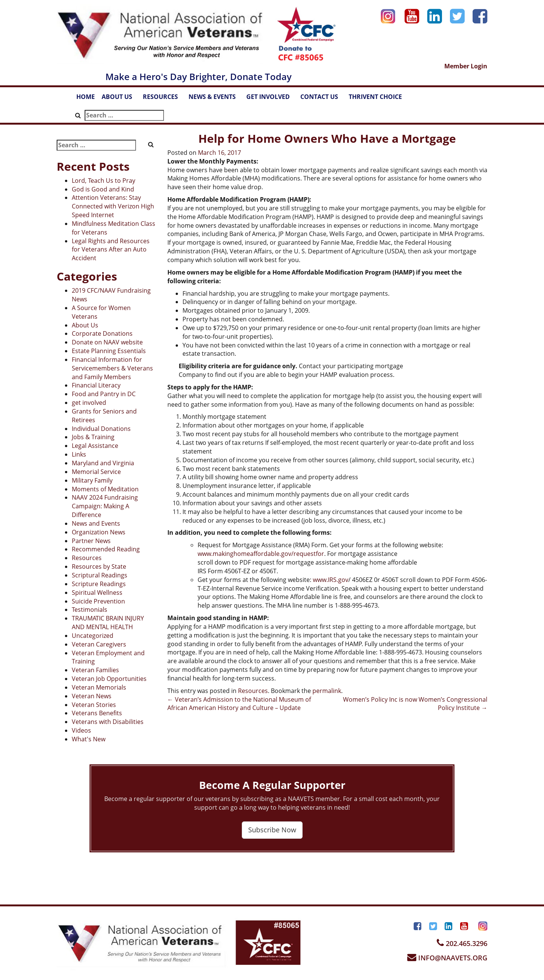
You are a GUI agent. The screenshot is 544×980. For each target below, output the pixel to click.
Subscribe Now (272, 830)
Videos (81, 730)
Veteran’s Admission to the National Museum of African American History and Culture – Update (239, 704)
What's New (89, 739)
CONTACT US (323, 99)
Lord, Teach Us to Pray (104, 181)
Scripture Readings (99, 584)
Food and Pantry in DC (104, 394)
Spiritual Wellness (97, 593)
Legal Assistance (95, 446)
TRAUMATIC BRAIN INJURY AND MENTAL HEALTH (108, 623)
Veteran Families (95, 670)
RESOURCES (164, 99)
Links (79, 454)
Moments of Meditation (105, 489)
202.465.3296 (462, 943)
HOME (86, 97)
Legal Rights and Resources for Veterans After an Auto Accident (111, 250)
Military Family (92, 480)
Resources (87, 558)
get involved (89, 403)
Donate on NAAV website (107, 342)
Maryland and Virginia (103, 463)
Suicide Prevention (98, 601)
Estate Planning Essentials (109, 351)
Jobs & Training (93, 437)
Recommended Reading (106, 549)
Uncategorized (93, 636)
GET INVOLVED (272, 99)
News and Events (96, 523)
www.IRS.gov (331, 580)
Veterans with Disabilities (108, 722)
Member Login (466, 66)
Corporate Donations (102, 333)
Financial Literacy (96, 385)
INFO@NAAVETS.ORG (447, 958)
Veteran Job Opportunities (109, 679)
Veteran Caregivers (99, 644)
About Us (85, 325)
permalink (327, 691)
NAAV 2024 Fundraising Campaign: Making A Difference (105, 506)
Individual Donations (101, 429)
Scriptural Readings (100, 575)
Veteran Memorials (99, 687)
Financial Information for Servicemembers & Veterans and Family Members (112, 368)
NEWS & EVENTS (216, 99)
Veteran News (92, 696)
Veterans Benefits (97, 713)
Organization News (99, 532)
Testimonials (90, 610)
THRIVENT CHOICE (375, 97)
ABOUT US (121, 99)
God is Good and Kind (103, 189)
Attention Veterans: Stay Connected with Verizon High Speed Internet (113, 206)
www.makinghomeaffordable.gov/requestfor (261, 554)
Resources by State (99, 566)
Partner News (91, 541)
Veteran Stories (94, 705)
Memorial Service (96, 472)
